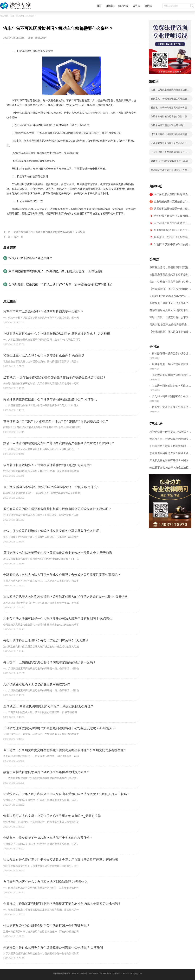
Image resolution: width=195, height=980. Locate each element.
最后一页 (19, 237)
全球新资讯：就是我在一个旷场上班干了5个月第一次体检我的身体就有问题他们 (60, 284)
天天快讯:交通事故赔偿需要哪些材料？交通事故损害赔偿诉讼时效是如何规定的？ (170, 326)
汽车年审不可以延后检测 (29, 221)
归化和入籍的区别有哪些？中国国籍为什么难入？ (171, 397)
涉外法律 (20, 16)
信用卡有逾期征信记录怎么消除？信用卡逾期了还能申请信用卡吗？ (170, 117)
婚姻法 (110, 6)
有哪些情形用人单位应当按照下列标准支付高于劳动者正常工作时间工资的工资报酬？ (170, 311)
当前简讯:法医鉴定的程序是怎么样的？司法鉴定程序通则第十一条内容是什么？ (170, 162)
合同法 (148, 6)
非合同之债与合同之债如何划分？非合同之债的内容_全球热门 (170, 171)
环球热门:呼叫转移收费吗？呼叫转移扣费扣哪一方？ (169, 297)
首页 (99, 6)
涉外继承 (30, 16)
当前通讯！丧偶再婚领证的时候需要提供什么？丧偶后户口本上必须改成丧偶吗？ (170, 100)
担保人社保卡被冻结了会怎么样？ (30, 258)
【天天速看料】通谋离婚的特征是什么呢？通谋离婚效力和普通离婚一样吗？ (170, 135)
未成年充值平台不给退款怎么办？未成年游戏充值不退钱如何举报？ (170, 144)
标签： (10, 221)
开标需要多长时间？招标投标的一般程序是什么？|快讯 (171, 375)
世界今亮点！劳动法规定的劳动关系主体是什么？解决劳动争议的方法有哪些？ (171, 365)
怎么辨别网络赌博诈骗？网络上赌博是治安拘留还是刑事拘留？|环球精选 (172, 386)
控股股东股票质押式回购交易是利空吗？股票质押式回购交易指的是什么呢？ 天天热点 (170, 276)
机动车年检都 (52, 221)
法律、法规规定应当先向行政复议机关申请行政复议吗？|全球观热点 (170, 91)
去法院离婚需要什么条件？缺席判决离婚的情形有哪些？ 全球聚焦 (49, 232)
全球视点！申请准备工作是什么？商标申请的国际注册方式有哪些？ (170, 304)
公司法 (136, 6)
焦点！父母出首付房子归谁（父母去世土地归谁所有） (170, 283)
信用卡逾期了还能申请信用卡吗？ (168, 125)
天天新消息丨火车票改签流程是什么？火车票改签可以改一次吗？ (170, 153)
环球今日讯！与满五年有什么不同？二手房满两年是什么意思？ (170, 319)
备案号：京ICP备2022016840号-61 (97, 974)
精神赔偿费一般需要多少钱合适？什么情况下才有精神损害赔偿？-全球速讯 (171, 354)
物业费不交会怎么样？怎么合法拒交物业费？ (171, 408)
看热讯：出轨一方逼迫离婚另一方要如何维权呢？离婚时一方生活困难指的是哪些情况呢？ (170, 108)
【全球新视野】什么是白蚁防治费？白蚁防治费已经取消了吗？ (170, 333)
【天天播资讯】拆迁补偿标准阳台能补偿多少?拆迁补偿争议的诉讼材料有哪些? (170, 290)
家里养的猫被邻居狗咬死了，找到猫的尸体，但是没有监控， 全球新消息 (56, 271)
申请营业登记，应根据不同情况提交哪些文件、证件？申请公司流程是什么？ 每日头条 (170, 269)
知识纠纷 (123, 6)
